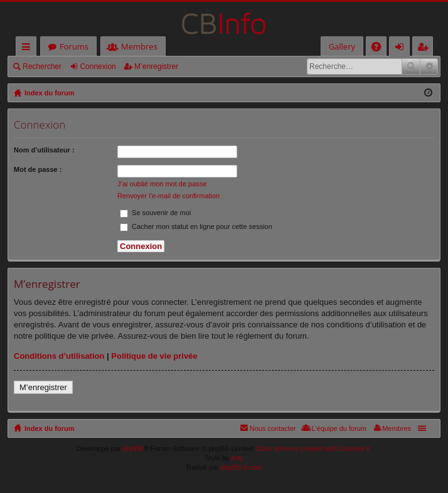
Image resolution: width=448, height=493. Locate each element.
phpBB (133, 448)
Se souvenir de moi (155, 213)
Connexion (98, 66)
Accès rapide (29, 49)
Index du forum (49, 428)
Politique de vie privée (154, 356)
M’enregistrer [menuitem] (425, 49)
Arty (237, 458)
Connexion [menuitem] (402, 49)
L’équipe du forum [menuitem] (339, 428)
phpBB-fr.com (242, 467)
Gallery (342, 46)
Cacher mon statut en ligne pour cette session (196, 226)
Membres (139, 46)
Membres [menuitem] (397, 428)
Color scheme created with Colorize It (313, 448)
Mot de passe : (38, 169)
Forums (74, 46)
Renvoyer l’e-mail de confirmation (168, 196)
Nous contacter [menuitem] (273, 428)
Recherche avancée (429, 66)
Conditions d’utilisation (59, 356)
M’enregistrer (156, 66)
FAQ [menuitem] (380, 49)
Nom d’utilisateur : (44, 150)
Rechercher (42, 66)
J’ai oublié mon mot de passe (162, 184)
